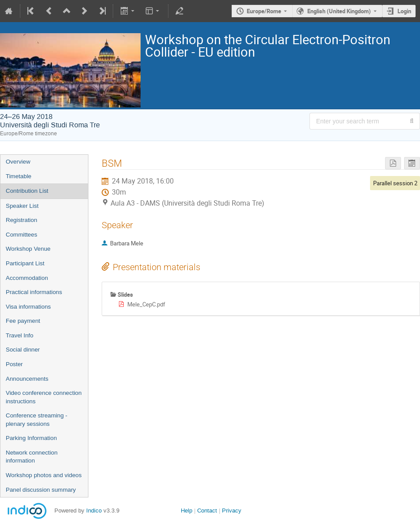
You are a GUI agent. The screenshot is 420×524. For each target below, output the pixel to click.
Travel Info (19, 335)
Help (187, 511)
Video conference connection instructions (44, 397)
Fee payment (23, 321)
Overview (18, 162)
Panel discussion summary (41, 490)
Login (404, 11)
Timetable (19, 176)
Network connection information (32, 457)
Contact (207, 511)
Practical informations (34, 292)
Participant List (25, 263)
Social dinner (23, 350)
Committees (21, 235)
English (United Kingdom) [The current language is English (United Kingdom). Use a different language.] (339, 11)
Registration (21, 220)
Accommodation (27, 278)
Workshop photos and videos (44, 475)
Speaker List (22, 206)
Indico (94, 511)
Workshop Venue (28, 249)
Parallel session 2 (395, 183)
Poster (14, 364)
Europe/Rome (264, 11)
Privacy (232, 511)
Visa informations (28, 307)
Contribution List (27, 191)
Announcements (27, 379)
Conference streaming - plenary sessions (36, 420)
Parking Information (31, 438)
